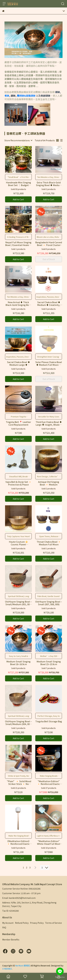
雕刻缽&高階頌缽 (27, 96)
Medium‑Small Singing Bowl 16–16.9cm (18, 663)
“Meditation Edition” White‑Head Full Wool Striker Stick (49, 842)
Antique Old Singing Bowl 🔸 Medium (49, 483)
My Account (8, 923)
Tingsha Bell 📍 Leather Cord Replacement (18, 423)
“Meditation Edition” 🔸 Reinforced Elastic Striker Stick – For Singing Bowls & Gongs (49, 783)
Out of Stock (49, 259)
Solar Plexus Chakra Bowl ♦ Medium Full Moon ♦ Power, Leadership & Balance (49, 363)
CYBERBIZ (7, 969)
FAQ (4, 927)
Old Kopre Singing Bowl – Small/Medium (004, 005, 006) (18, 723)
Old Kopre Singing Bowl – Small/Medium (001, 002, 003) (18, 603)
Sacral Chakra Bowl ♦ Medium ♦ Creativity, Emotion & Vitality (49, 304)
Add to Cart (18, 199)
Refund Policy (22, 923)
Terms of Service (53, 923)
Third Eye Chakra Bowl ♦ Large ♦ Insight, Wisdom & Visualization (49, 423)
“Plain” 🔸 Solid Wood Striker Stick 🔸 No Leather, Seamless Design (18, 783)
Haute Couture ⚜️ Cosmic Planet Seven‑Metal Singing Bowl (18, 543)
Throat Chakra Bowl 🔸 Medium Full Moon (49, 543)
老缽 (7, 96)
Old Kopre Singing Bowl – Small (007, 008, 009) (49, 603)
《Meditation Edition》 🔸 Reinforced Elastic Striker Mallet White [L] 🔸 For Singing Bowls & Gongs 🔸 (18, 842)
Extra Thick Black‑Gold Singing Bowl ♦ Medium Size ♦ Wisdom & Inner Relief (49, 184)
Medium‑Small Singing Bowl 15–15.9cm (49, 663)
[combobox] (18, 140)
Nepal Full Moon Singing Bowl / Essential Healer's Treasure (18, 244)
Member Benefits (11, 940)
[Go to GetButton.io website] (60, 977)
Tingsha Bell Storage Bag (49, 721)
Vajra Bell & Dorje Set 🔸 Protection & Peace (18, 483)
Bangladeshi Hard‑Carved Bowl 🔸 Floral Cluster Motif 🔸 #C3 (49, 244)
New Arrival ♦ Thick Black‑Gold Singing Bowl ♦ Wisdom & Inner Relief (18, 304)
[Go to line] (60, 971)
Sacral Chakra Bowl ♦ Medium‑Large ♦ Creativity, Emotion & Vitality (18, 363)
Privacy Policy (37, 923)
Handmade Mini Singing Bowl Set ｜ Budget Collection (18, 184)
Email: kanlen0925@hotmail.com (19, 898)
